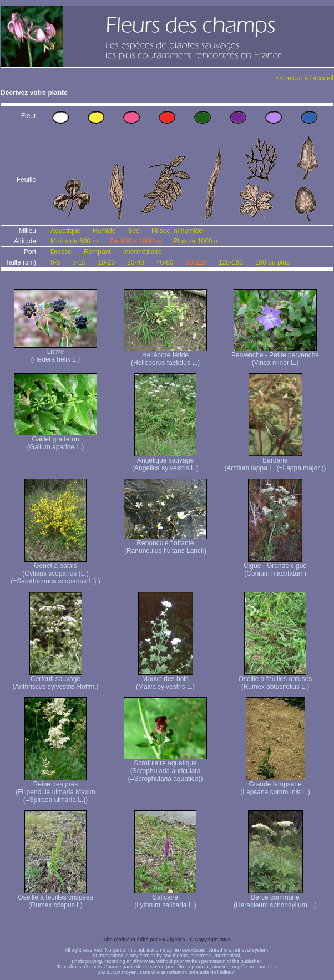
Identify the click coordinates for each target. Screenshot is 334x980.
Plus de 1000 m (196, 241)
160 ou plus (272, 262)
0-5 (55, 262)
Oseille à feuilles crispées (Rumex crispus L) (55, 898)
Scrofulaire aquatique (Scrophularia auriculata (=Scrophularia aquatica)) (165, 768)
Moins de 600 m (74, 241)
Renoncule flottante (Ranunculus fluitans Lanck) (165, 544)
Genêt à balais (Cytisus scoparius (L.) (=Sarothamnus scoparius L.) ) (55, 570)
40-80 (165, 262)
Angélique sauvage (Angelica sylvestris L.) (165, 461)
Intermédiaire (143, 252)
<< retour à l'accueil (305, 78)
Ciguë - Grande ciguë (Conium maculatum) (275, 567)
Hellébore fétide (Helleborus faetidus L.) (165, 356)
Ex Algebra (172, 940)
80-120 (196, 262)
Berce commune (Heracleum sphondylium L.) (275, 898)
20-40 (136, 262)
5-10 (79, 262)
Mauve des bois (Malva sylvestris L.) (165, 680)
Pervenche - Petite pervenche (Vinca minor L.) (275, 356)
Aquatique (65, 231)
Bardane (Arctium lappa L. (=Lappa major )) (275, 461)
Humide (104, 231)
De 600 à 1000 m (135, 241)
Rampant (97, 252)
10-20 (106, 262)
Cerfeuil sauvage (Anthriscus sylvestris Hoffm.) (55, 680)
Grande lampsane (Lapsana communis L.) (275, 785)
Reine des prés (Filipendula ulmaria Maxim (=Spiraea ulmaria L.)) (55, 789)
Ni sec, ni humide (177, 231)
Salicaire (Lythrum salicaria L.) (165, 898)
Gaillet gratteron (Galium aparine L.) (55, 440)
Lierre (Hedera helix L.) (55, 352)
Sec (133, 231)
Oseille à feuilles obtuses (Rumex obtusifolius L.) (275, 680)
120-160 (231, 262)
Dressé (61, 252)
